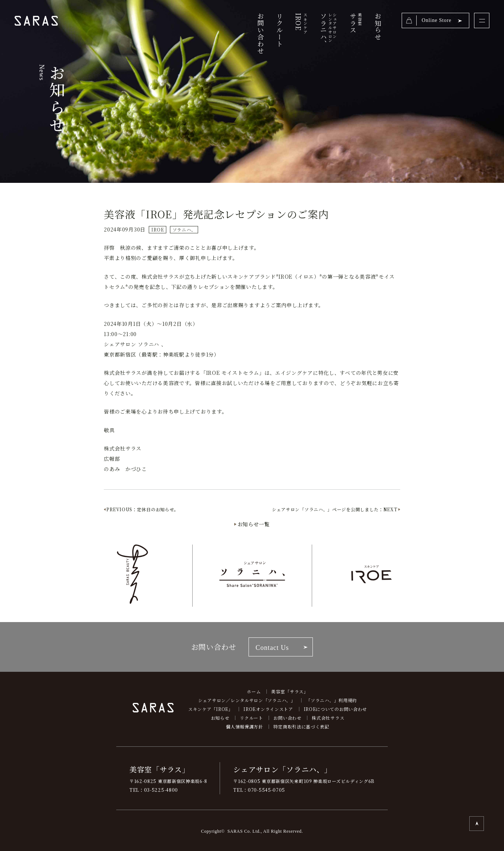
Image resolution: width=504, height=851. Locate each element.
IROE (158, 229)
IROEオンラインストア (268, 709)
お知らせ (378, 27)
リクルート (280, 30)
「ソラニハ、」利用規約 (331, 700)
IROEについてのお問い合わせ (336, 709)
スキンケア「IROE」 (211, 709)
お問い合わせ (261, 33)
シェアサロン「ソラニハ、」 (282, 769)
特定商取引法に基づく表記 (301, 726)
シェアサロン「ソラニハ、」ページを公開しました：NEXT (335, 509)
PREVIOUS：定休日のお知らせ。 (143, 509)
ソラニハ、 (328, 33)
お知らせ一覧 (254, 524)
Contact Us (272, 648)
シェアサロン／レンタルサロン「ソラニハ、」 (247, 700)
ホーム (254, 691)
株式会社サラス (328, 718)
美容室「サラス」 (290, 691)
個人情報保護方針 (245, 726)
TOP (477, 824)
